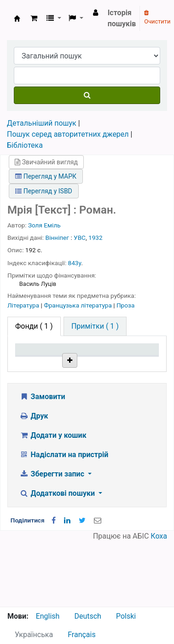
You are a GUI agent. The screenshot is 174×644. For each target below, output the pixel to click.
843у (75, 263)
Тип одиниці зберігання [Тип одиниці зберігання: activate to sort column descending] (38, 363)
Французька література (78, 305)
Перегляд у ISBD (44, 191)
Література (24, 305)
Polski (126, 616)
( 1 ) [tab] (34, 326)
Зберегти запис (53, 539)
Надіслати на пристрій (64, 519)
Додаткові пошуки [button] (58, 558)
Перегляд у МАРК (46, 176)
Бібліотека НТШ (85, 402)
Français (82, 635)
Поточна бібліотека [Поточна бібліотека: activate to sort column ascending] (85, 367)
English (48, 616)
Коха (159, 601)
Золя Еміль (44, 225)
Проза (125, 305)
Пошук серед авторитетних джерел (68, 134)
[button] (34, 18)
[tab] (95, 326)
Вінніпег (58, 238)
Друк (34, 481)
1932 (96, 238)
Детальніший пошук (42, 123)
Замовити (42, 461)
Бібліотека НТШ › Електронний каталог (17, 18)
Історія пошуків (122, 18)
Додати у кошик (53, 500)
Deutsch (87, 616)
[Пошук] (87, 95)
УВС (80, 238)
